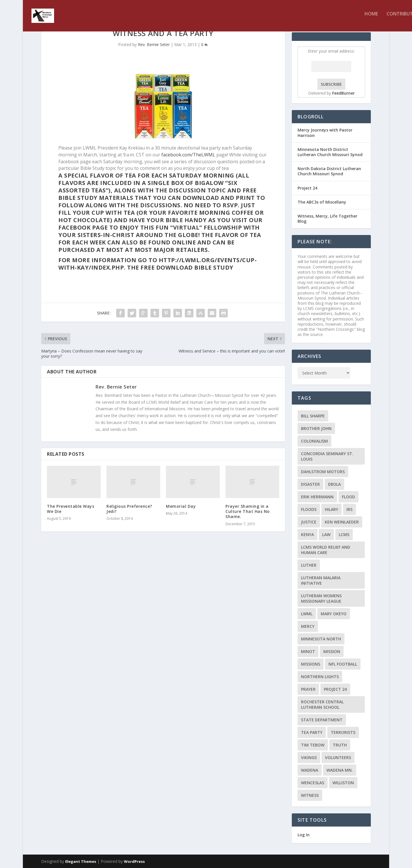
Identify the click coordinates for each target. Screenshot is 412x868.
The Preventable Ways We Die (71, 509)
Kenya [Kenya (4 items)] (307, 534)
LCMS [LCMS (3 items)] (344, 534)
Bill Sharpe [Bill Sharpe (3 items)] (313, 416)
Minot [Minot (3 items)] (308, 651)
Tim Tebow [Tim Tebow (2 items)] (313, 745)
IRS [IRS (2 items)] (349, 509)
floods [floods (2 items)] (309, 509)
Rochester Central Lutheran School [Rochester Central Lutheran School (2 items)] (322, 704)
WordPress (134, 861)
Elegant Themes (81, 861)
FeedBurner (343, 93)
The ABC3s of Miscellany (322, 202)
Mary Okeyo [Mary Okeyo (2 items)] (334, 614)
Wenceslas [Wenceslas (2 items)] (313, 783)
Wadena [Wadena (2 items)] (310, 770)
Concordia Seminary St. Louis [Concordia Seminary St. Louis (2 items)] (327, 456)
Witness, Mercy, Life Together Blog (327, 219)
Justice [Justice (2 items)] (309, 522)
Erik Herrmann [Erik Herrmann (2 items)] (317, 497)
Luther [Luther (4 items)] (309, 565)
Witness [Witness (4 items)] (310, 795)
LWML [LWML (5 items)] (307, 614)
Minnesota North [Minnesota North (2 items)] (321, 639)
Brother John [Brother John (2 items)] (316, 428)
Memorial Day (181, 506)
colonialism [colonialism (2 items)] (314, 441)
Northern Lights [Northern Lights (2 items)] (320, 677)
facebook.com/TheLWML (188, 155)
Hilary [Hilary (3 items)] (331, 509)
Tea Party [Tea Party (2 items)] (312, 732)
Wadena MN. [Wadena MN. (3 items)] (340, 770)
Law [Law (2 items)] (326, 534)
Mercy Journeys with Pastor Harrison (325, 133)
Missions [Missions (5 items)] (311, 664)
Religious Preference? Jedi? (129, 509)
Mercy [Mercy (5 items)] (308, 626)
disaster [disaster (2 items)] (310, 484)
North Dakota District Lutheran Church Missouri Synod (329, 171)
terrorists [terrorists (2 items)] (343, 732)
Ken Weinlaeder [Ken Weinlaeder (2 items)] (342, 522)
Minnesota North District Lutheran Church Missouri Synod (330, 152)
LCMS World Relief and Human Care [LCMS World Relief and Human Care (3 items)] (326, 550)
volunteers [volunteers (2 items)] (338, 757)
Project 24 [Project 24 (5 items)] (335, 689)
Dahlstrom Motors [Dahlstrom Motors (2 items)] (323, 472)
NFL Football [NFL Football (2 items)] (343, 664)
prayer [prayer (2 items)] (308, 689)
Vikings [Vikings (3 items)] (309, 757)
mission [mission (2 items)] (332, 651)
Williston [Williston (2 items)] (343, 783)
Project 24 (307, 188)
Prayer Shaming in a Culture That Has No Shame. (248, 511)
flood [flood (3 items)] (348, 497)
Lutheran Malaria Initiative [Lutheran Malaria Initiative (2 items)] (321, 580)
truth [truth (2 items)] (340, 745)
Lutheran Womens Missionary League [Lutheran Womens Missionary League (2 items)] (321, 598)
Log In (304, 835)
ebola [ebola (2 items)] (334, 484)
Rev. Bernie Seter (154, 44)
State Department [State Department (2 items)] (322, 720)
